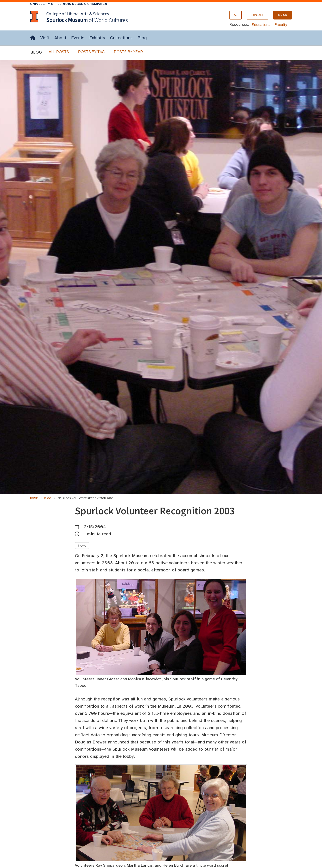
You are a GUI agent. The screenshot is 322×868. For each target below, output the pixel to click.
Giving (283, 15)
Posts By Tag (91, 52)
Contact (257, 15)
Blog (142, 38)
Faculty (281, 25)
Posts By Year (128, 52)
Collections (121, 38)
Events (78, 38)
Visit (45, 38)
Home (34, 498)
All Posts (59, 52)
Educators (261, 25)
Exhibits (97, 38)
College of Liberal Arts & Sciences (78, 14)
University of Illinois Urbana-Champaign (69, 4)
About (60, 38)
